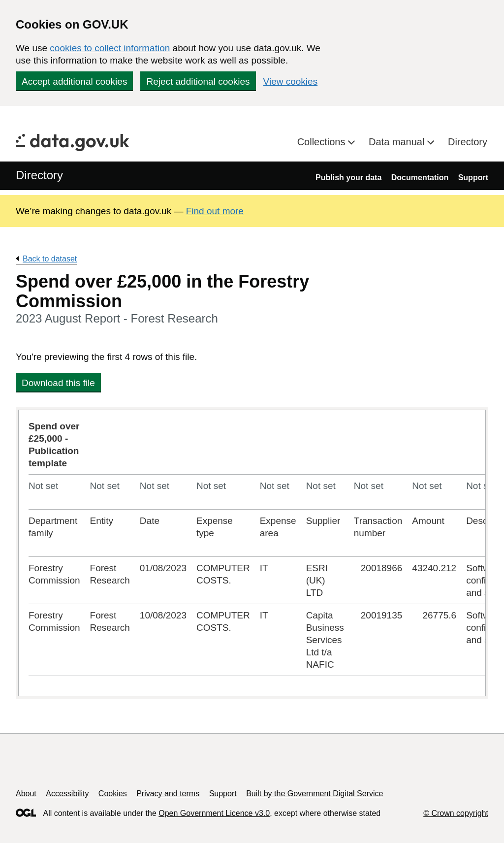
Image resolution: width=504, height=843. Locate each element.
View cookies (291, 81)
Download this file (58, 383)
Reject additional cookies (198, 81)
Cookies (113, 794)
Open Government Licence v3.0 (214, 813)
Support (473, 178)
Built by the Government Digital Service (315, 794)
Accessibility (67, 794)
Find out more (215, 211)
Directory (468, 142)
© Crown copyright (456, 813)
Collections (323, 142)
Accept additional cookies (74, 81)
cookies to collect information (110, 48)
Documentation (420, 178)
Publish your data (348, 178)
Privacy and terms (168, 794)
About (26, 794)
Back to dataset (50, 259)
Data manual (398, 142)
